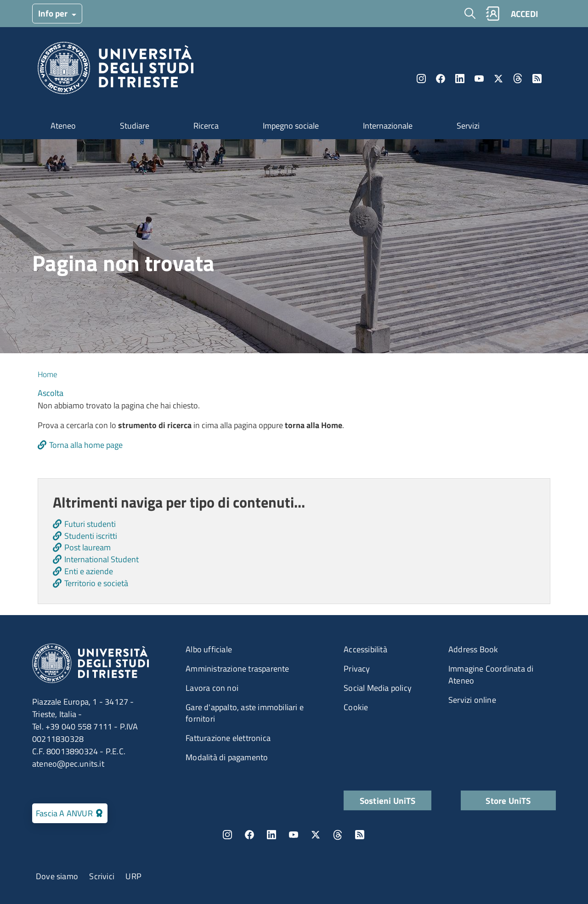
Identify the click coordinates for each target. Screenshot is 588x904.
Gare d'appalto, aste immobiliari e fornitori (245, 713)
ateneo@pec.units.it (68, 764)
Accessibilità (365, 649)
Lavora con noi (212, 688)
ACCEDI (524, 14)
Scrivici (102, 876)
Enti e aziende (89, 571)
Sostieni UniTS (388, 800)
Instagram (421, 79)
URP (133, 876)
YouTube (479, 79)
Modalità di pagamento (227, 757)
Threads (518, 79)
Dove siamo (57, 876)
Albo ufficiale (209, 649)
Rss (537, 79)
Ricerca (206, 126)
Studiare (135, 126)
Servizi (468, 126)
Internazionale (388, 126)
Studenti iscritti (91, 536)
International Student (102, 559)
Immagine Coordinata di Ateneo (491, 675)
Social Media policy (378, 688)
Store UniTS (508, 800)
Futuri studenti (90, 524)
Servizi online (472, 700)
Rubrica (492, 14)
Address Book (473, 649)
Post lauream (88, 547)
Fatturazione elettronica (228, 738)
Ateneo (63, 126)
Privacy (357, 669)
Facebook (441, 79)
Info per (54, 13)
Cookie (356, 707)
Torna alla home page (86, 445)
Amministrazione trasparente (237, 669)
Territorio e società (96, 583)
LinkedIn (460, 79)
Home (48, 374)
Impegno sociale (291, 126)
